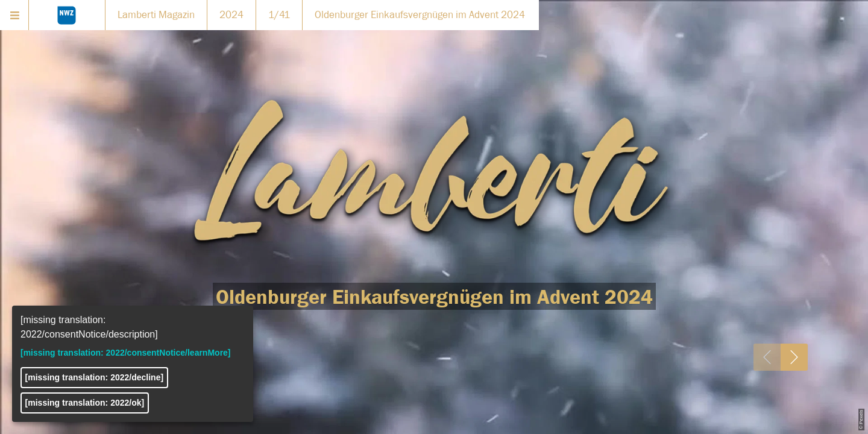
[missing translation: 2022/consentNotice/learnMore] (126, 353)
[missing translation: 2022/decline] (95, 377)
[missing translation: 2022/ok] (85, 403)
